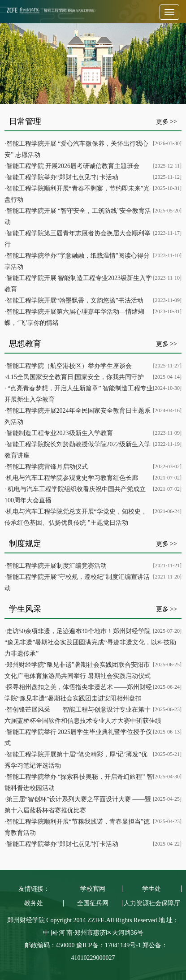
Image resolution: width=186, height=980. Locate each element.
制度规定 (25, 544)
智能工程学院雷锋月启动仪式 (47, 467)
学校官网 (93, 889)
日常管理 (25, 121)
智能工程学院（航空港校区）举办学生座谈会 (69, 366)
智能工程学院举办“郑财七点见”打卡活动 (62, 177)
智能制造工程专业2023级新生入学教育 (60, 433)
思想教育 (25, 344)
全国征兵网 (93, 903)
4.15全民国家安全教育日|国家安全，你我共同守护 (75, 377)
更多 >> (167, 122)
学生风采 (25, 609)
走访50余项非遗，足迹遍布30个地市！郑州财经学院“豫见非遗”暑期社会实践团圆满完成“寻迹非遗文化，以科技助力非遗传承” (90, 642)
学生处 (151, 889)
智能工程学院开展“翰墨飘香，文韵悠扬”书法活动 (75, 300)
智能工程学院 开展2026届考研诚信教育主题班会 (73, 166)
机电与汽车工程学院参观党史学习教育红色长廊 (72, 478)
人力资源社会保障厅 (152, 903)
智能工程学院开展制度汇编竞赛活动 (56, 566)
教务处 (34, 903)
